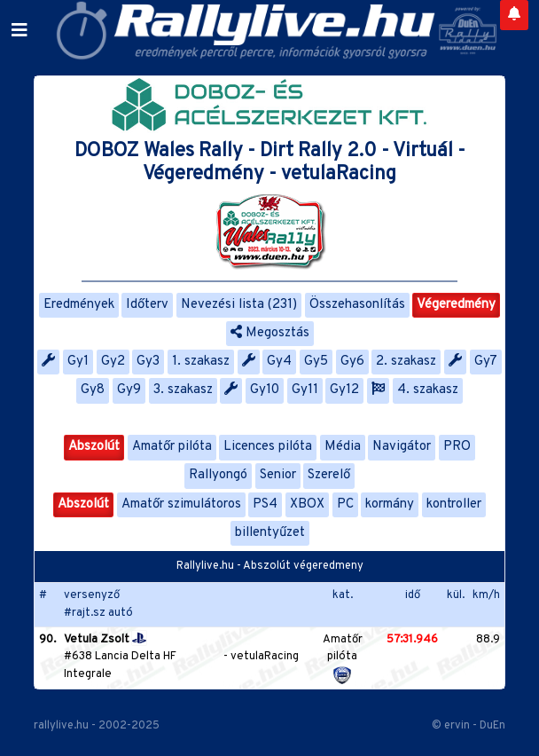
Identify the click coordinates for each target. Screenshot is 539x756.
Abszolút (94, 447)
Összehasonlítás (357, 305)
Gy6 (352, 362)
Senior (278, 475)
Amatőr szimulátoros (181, 504)
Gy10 (265, 390)
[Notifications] (514, 15)
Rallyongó (218, 475)
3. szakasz (183, 390)
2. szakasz (406, 362)
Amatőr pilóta (172, 447)
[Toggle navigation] (20, 31)
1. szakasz (201, 362)
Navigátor (402, 447)
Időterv (147, 305)
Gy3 (148, 362)
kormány (390, 504)
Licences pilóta (268, 447)
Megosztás (270, 333)
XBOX (307, 504)
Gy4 (279, 362)
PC (345, 504)
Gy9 (129, 390)
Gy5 (316, 362)
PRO (457, 447)
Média (343, 447)
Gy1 (78, 362)
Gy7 (486, 362)
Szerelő (329, 475)
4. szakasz (428, 390)
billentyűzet (270, 533)
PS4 (265, 504)
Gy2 (113, 362)
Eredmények (79, 305)
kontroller (454, 504)
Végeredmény (456, 305)
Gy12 (344, 390)
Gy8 (93, 390)
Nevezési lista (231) (239, 305)
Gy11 (305, 390)
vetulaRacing (265, 657)
